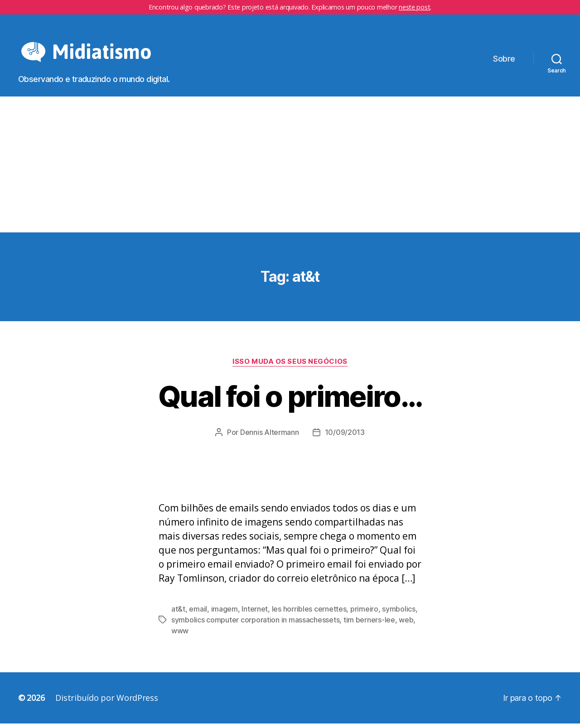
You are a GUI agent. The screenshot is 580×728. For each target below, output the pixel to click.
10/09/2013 (345, 437)
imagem (225, 613)
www (180, 635)
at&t (178, 613)
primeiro (364, 613)
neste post (414, 7)
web (406, 624)
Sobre (504, 61)
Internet (255, 613)
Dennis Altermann (270, 437)
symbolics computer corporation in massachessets (255, 624)
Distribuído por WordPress (106, 702)
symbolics (399, 613)
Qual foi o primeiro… (290, 401)
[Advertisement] (290, 169)
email (198, 613)
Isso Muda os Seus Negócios (290, 366)
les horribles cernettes (309, 613)
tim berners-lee (369, 624)
